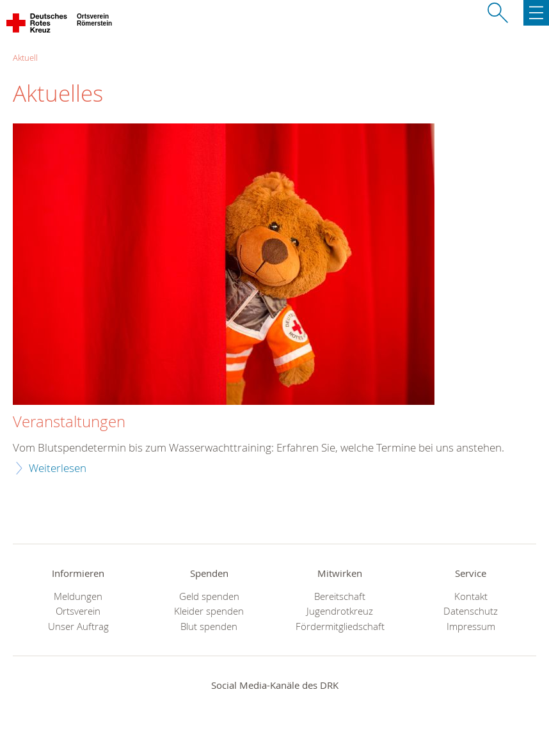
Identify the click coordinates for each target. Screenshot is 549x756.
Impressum (471, 626)
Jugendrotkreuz (340, 611)
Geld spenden (209, 596)
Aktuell (25, 58)
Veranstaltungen (69, 422)
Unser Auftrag (78, 626)
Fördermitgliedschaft (340, 626)
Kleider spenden (209, 611)
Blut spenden (209, 626)
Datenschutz (471, 611)
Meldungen (78, 596)
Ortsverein (78, 611)
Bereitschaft (340, 596)
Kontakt (471, 596)
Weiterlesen (58, 468)
